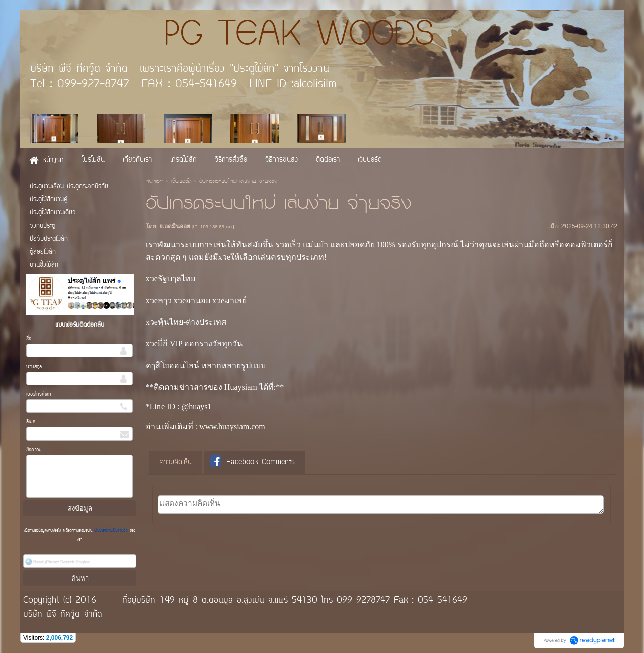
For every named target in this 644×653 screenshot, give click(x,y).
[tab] (176, 463)
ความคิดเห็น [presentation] (176, 462)
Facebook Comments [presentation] (252, 462)
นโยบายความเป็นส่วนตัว (111, 531)
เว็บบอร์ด (181, 182)
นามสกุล (34, 367)
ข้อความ (34, 450)
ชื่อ (29, 339)
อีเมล (31, 422)
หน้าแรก (154, 182)
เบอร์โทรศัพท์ (39, 394)
